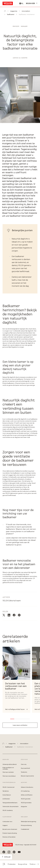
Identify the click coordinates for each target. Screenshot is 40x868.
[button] (38, 864)
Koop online (23, 864)
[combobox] (21, 3)
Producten (12, 864)
